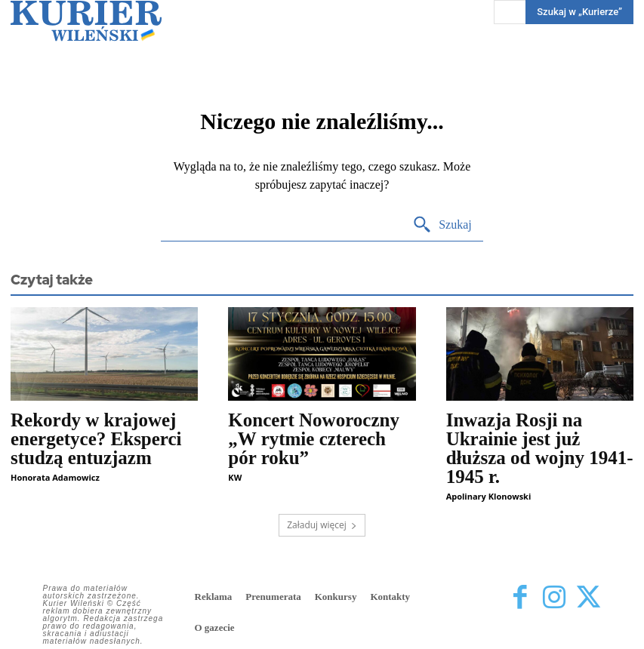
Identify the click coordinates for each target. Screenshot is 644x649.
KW (235, 477)
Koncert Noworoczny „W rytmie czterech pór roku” (314, 439)
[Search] (442, 225)
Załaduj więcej (322, 525)
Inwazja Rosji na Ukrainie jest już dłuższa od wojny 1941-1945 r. (540, 448)
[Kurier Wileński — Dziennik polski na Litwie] (86, 21)
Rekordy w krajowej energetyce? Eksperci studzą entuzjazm (96, 439)
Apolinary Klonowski (489, 496)
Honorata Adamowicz (55, 477)
